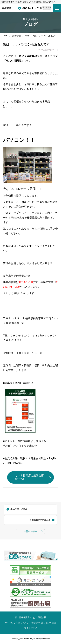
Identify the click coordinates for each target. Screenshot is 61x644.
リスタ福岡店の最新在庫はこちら (29, 477)
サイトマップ (31, 628)
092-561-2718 (29, 8)
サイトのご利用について (17, 623)
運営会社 (42, 617)
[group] (31, 555)
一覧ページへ (31, 531)
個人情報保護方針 (25, 617)
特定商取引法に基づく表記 (43, 623)
